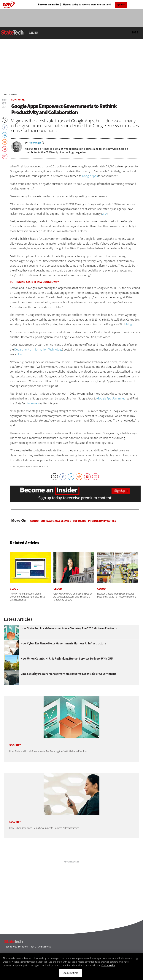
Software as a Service (56, 521)
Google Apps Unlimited (111, 398)
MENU (34, 33)
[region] (71, 966)
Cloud (34, 521)
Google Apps (90, 176)
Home (5, 95)
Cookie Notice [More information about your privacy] (108, 966)
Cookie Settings (70, 973)
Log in (135, 32)
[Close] (137, 959)
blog (129, 324)
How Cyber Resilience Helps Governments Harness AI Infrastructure (63, 643)
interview (33, 403)
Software (14, 95)
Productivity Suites (102, 521)
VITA (104, 214)
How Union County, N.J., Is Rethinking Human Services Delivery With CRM (67, 659)
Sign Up (120, 5)
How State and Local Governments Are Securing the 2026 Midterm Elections (69, 628)
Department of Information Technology (38, 349)
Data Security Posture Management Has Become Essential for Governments (68, 674)
